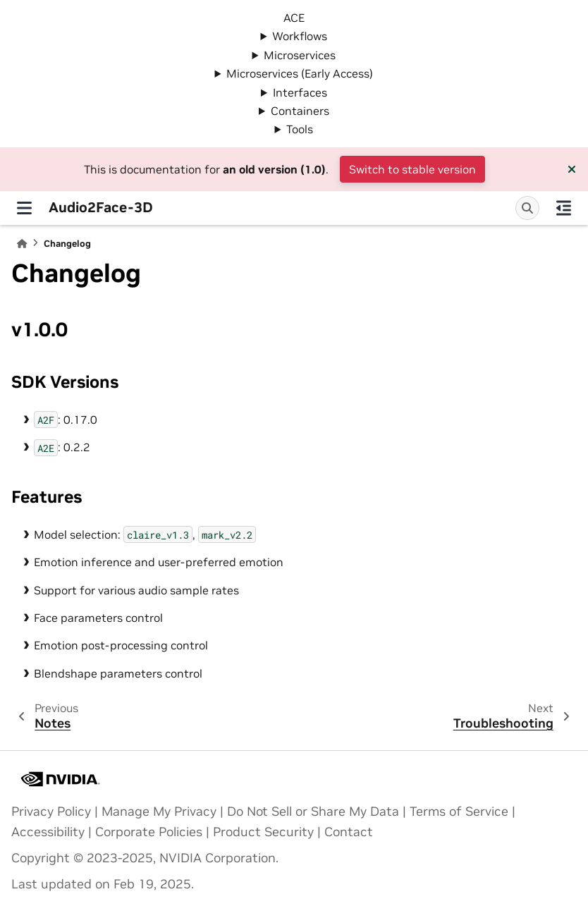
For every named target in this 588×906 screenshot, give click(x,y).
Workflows (300, 36)
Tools (300, 129)
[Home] (22, 244)
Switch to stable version (412, 169)
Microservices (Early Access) (300, 73)
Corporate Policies (149, 832)
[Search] (527, 208)
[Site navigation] (24, 208)
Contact (349, 832)
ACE (294, 18)
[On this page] (564, 208)
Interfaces (300, 92)
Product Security (263, 832)
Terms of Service (459, 812)
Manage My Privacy (159, 812)
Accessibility (48, 832)
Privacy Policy (51, 812)
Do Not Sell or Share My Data (313, 812)
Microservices (300, 55)
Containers (300, 111)
